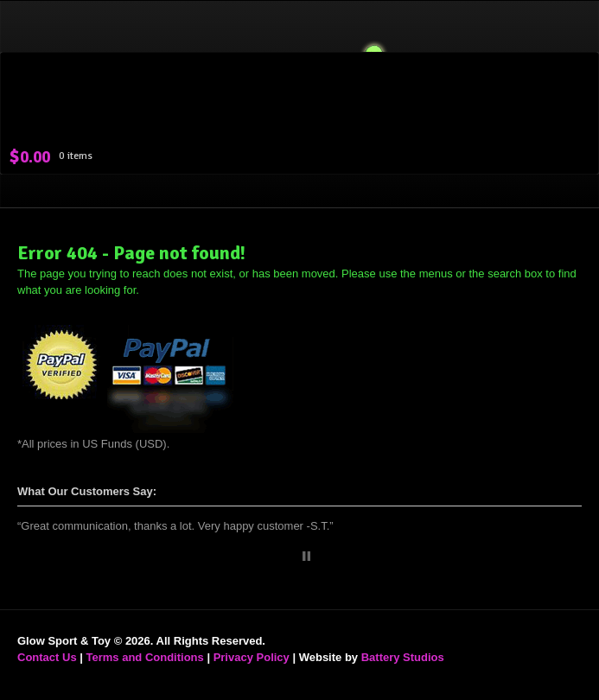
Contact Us (47, 657)
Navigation (562, 52)
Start (293, 556)
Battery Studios (403, 657)
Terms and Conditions (145, 657)
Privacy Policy (252, 657)
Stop (306, 556)
